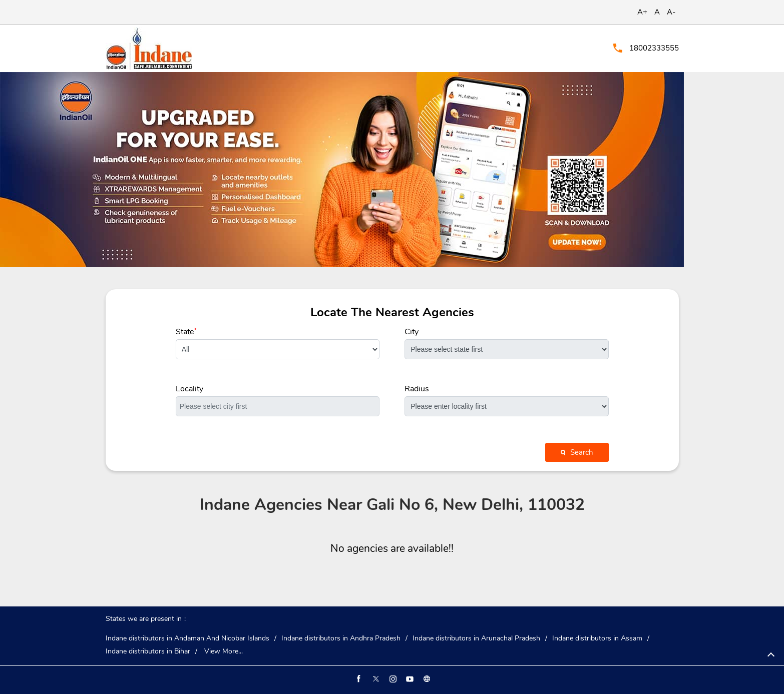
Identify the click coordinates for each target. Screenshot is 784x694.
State (186, 332)
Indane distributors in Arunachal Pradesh (476, 638)
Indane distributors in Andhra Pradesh (341, 638)
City (412, 332)
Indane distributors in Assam (597, 638)
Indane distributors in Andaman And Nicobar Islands (187, 638)
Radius (417, 389)
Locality (189, 389)
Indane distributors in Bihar (148, 651)
